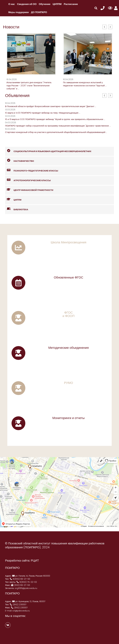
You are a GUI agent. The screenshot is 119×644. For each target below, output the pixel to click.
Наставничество (20, 161)
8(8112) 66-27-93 (20, 579)
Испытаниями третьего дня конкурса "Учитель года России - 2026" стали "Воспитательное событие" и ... (29, 86)
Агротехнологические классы (28, 180)
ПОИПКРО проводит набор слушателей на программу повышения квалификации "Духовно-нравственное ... (58, 126)
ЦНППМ (57, 4)
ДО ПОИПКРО (39, 12)
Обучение (45, 4)
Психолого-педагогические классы (32, 170)
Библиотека (17, 209)
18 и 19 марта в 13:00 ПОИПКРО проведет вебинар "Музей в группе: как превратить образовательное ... (55, 119)
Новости (11, 27)
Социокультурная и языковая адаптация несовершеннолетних (48, 151)
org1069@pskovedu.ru (26, 588)
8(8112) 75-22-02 (27, 582)
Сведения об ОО (27, 4)
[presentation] (104, 27)
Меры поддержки (18, 12)
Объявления (17, 96)
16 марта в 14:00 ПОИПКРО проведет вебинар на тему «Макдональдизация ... (43, 113)
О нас (12, 4)
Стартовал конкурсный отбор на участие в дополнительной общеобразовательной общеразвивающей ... (56, 132)
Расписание (71, 4)
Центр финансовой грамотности (29, 190)
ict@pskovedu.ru (21, 611)
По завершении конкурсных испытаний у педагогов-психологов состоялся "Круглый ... (85, 84)
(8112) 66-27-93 (20, 585)
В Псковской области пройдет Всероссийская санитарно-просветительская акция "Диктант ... (51, 106)
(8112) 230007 (18, 604)
